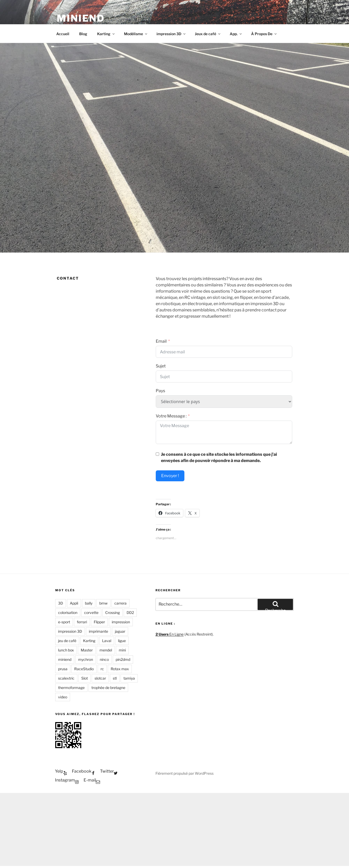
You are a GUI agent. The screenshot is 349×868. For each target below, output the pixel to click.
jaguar (120, 631)
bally (89, 603)
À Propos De (264, 34)
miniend (65, 659)
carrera (120, 603)
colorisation (68, 612)
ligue (122, 641)
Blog (83, 34)
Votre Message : (171, 416)
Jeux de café (208, 34)
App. (236, 34)
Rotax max (120, 669)
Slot (85, 678)
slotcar (100, 678)
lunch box (66, 650)
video (63, 697)
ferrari (82, 622)
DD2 (130, 612)
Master (87, 650)
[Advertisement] (174, 829)
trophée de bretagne (108, 688)
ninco (104, 659)
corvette (91, 612)
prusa (63, 669)
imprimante (98, 631)
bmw (103, 603)
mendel (106, 650)
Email (161, 341)
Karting (106, 34)
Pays (160, 391)
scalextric (66, 678)
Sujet (161, 366)
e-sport (64, 622)
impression (121, 622)
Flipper (99, 622)
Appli (74, 603)
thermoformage (71, 688)
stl (115, 678)
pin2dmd (123, 659)
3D (61, 603)
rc (102, 669)
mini (122, 650)
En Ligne (170, 634)
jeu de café (67, 641)
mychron (86, 659)
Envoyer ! (170, 476)
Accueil (63, 34)
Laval (107, 641)
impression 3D (171, 34)
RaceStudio (84, 669)
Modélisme (136, 34)
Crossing (113, 612)
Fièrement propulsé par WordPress (185, 773)
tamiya (129, 678)
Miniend (81, 18)
